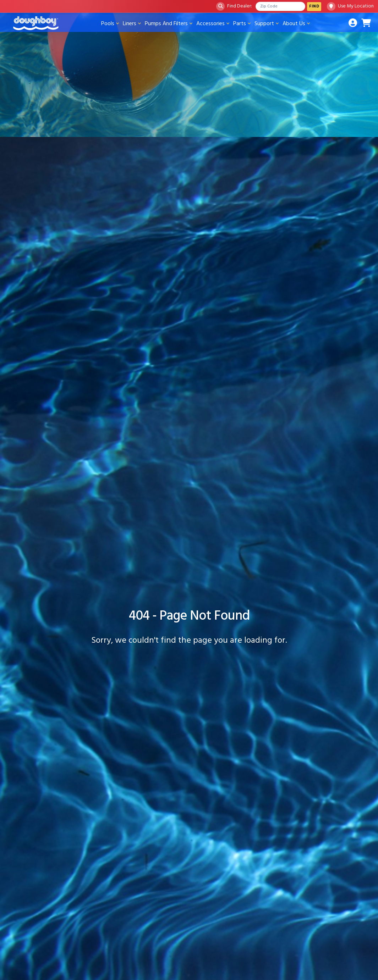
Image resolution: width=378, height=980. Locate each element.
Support (264, 23)
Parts (240, 23)
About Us (294, 23)
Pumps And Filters (166, 23)
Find (314, 6)
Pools (108, 23)
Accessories (210, 23)
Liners (130, 23)
